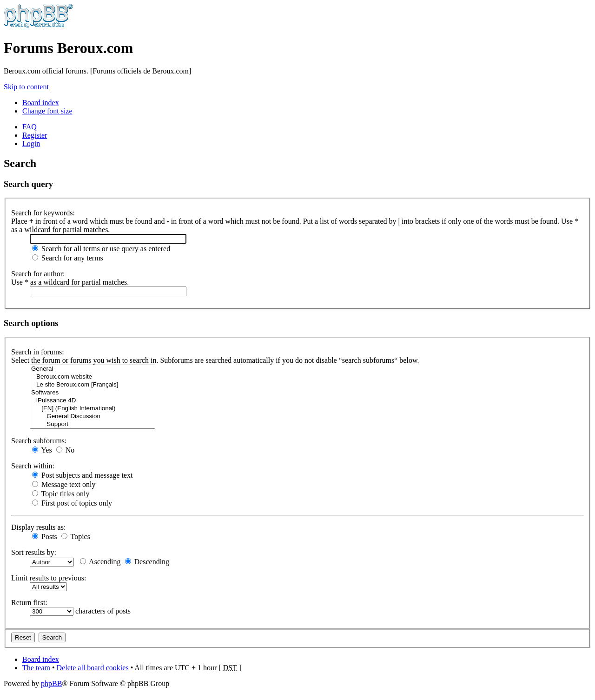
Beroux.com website (93, 377)
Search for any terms (68, 258)
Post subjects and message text (82, 475)
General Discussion (93, 417)
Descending (147, 562)
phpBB (51, 683)
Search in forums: (38, 352)
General (93, 369)
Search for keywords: (43, 213)
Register (35, 135)
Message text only (64, 484)
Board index (41, 103)
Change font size (47, 111)
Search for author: (38, 274)
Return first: (29, 603)
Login (31, 143)
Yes (42, 450)
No (66, 450)
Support (93, 424)
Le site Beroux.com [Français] (93, 385)
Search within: (33, 466)
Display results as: (38, 527)
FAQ (30, 127)
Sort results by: (34, 552)
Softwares (93, 393)
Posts (45, 537)
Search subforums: (39, 441)
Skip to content (26, 87)
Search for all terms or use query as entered (101, 249)
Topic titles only (61, 494)
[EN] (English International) (93, 409)
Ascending (100, 562)
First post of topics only (72, 503)
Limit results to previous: (49, 578)
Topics (76, 537)
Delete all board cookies (93, 668)
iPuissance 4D (93, 401)
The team (36, 668)
